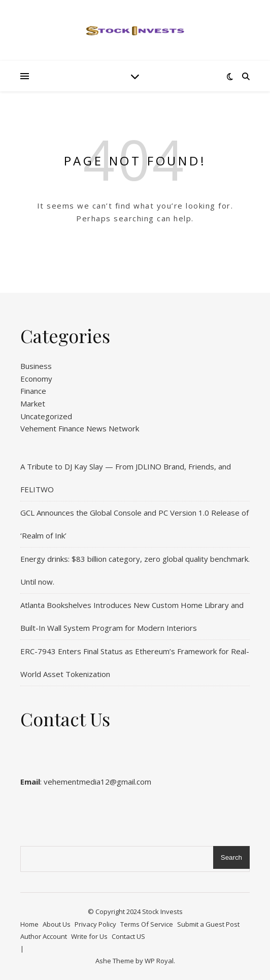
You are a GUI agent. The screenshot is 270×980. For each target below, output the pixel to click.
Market (33, 403)
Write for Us (89, 936)
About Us (57, 924)
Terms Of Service (147, 924)
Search (231, 857)
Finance (33, 391)
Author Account (44, 936)
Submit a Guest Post (208, 924)
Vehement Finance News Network (80, 428)
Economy (36, 379)
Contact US (128, 936)
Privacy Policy (95, 924)
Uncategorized (46, 416)
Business (36, 366)
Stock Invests (162, 911)
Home (29, 924)
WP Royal (159, 961)
